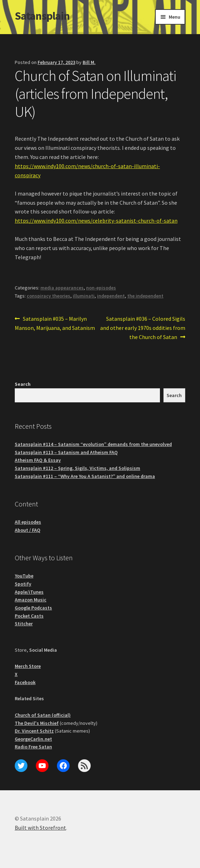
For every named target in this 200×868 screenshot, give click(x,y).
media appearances (62, 288)
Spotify (23, 584)
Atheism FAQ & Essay (38, 460)
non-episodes (101, 288)
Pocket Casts (29, 616)
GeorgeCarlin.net (33, 739)
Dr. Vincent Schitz (34, 731)
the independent (145, 296)
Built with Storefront (40, 828)
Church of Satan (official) (43, 715)
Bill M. (89, 62)
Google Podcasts (33, 608)
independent (111, 296)
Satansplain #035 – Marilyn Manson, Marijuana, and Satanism (55, 323)
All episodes (28, 522)
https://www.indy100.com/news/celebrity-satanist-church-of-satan (96, 221)
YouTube (24, 576)
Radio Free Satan (33, 747)
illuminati (84, 296)
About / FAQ (28, 530)
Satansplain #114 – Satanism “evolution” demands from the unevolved (93, 444)
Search (23, 384)
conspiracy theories (49, 296)
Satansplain (42, 16)
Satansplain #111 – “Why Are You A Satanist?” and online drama (85, 476)
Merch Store (28, 666)
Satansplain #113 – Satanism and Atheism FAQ (66, 452)
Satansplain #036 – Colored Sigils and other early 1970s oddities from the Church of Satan (143, 327)
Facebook (25, 682)
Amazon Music (31, 600)
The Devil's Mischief (37, 723)
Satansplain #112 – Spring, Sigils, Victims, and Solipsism (78, 468)
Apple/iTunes (29, 592)
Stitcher (24, 624)
